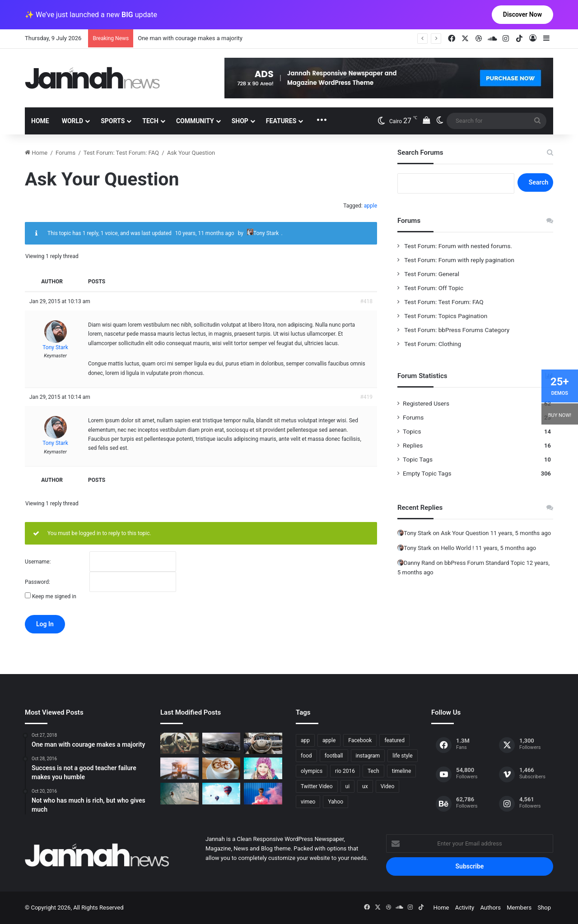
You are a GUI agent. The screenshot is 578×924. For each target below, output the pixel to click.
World (73, 121)
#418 (366, 301)
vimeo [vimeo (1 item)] (308, 802)
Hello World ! (457, 548)
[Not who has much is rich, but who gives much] (263, 768)
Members (519, 908)
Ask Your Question (465, 533)
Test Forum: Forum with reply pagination (459, 260)
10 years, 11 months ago (205, 233)
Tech (150, 121)
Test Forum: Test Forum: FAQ (121, 153)
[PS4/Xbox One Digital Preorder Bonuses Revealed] (221, 744)
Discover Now (522, 14)
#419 (366, 397)
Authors (490, 908)
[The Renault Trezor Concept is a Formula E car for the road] (179, 744)
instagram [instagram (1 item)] (368, 756)
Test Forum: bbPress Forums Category (456, 330)
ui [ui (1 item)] (348, 786)
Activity (465, 908)
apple (371, 206)
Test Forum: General (431, 274)
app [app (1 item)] (305, 740)
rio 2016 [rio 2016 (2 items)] (345, 771)
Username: (38, 562)
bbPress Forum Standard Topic (485, 563)
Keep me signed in (54, 596)
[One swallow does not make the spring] (179, 794)
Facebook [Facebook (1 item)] (360, 740)
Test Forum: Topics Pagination (445, 316)
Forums (65, 153)
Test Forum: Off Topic (433, 288)
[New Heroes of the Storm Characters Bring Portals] (263, 744)
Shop (240, 121)
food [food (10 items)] (306, 756)
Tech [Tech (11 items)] (373, 771)
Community (195, 121)
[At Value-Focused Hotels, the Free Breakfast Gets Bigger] (179, 768)
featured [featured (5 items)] (394, 740)
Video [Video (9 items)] (388, 786)
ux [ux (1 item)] (365, 786)
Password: (37, 582)
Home (40, 121)
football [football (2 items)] (334, 756)
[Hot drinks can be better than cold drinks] (221, 768)
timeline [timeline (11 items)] (402, 771)
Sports (113, 121)
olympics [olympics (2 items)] (312, 771)
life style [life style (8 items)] (402, 756)
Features (281, 121)
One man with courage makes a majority (190, 38)
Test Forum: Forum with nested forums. (457, 246)
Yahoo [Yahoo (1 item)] (336, 802)
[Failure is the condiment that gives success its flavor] (263, 794)
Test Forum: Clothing (432, 344)
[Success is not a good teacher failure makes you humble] (221, 794)
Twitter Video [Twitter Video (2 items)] (317, 786)
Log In (45, 624)
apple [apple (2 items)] (329, 740)
